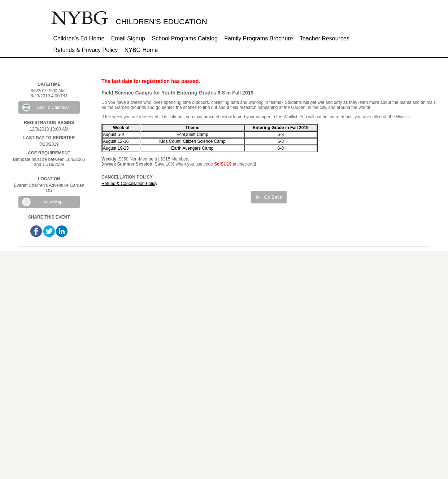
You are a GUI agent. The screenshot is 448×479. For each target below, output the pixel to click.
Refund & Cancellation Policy (129, 184)
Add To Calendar (53, 107)
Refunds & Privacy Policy (86, 50)
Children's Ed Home (79, 38)
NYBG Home (141, 50)
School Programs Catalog (184, 38)
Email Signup (128, 38)
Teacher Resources (325, 38)
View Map (53, 202)
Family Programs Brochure (258, 38)
